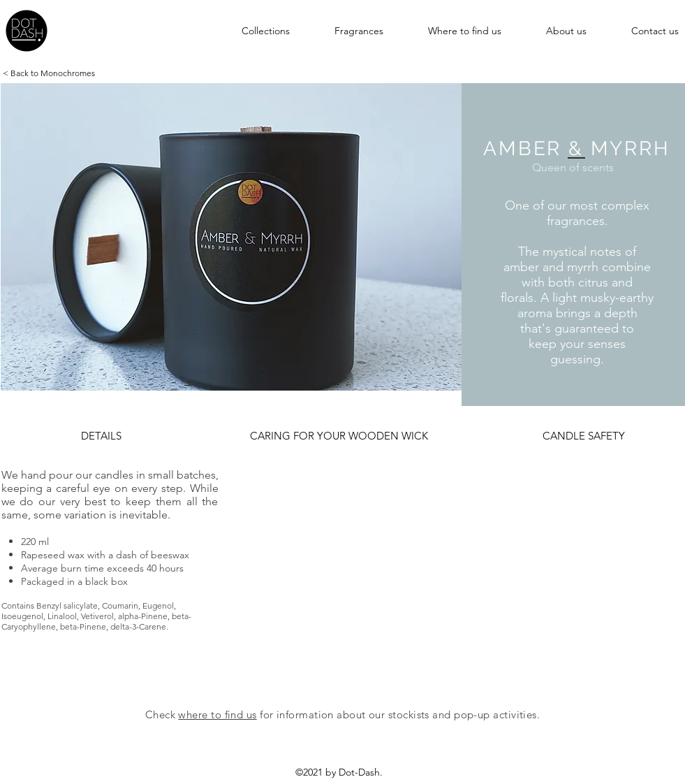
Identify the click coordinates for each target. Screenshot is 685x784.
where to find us (217, 714)
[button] (250, 31)
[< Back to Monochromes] (49, 73)
